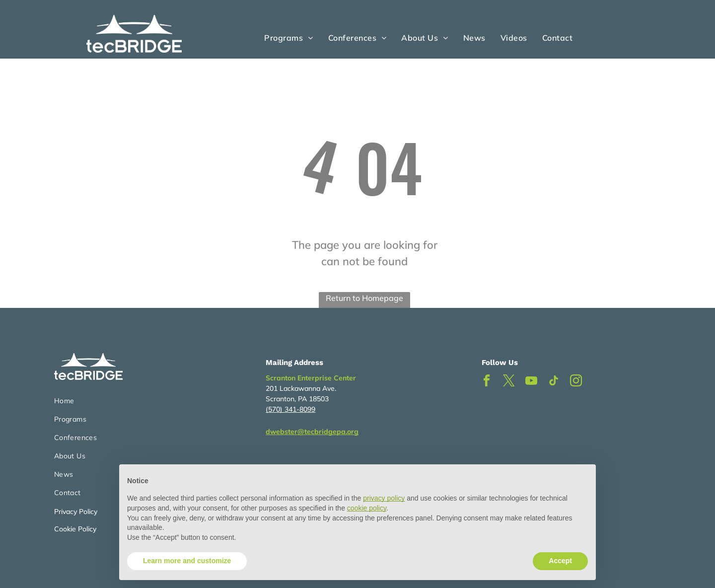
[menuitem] (288, 38)
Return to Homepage (364, 298)
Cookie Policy (75, 529)
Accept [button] (560, 561)
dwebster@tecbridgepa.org (312, 432)
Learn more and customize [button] (187, 561)
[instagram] (576, 382)
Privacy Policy (76, 512)
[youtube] (531, 382)
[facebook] (487, 382)
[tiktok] (554, 382)
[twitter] (509, 382)
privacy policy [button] (384, 498)
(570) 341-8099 (290, 409)
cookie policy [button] (367, 508)
